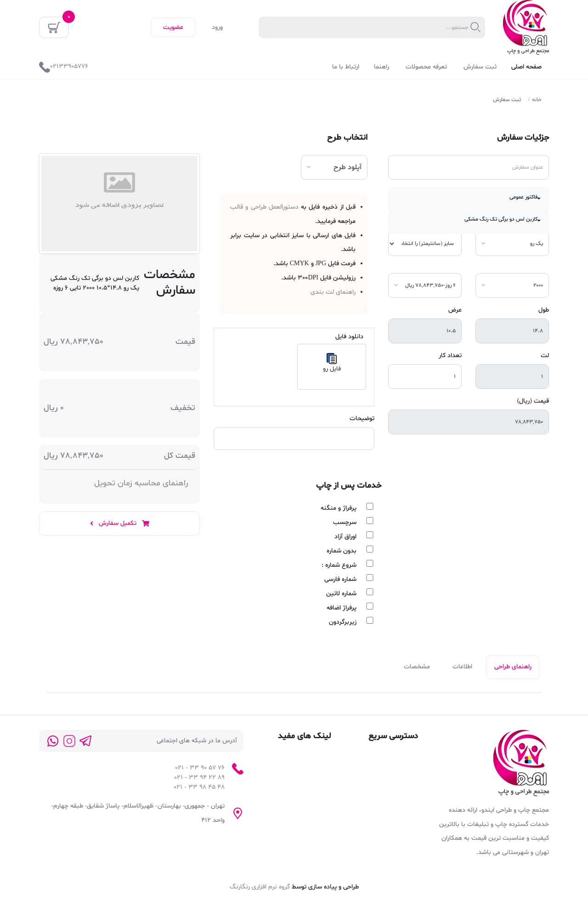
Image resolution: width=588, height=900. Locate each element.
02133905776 (69, 66)
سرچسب (345, 522)
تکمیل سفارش (120, 523)
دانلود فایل (349, 337)
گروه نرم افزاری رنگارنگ (260, 888)
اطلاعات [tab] (462, 668)
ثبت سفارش (480, 67)
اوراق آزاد (345, 537)
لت (545, 356)
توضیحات (362, 419)
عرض (455, 310)
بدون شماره (342, 551)
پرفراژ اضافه (342, 608)
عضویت (173, 27)
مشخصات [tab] (416, 668)
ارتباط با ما (346, 67)
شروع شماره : (339, 565)
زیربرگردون (343, 622)
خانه (537, 100)
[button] (469, 199)
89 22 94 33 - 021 (199, 778)
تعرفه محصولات (427, 67)
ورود (217, 27)
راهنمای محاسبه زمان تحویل (141, 483)
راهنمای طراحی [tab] (513, 668)
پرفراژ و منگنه (339, 508)
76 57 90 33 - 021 (200, 769)
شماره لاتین (341, 594)
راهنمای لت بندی (333, 292)
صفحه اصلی (526, 67)
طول (544, 310)
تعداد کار (450, 356)
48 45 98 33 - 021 (199, 788)
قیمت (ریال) (533, 401)
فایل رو (332, 363)
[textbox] (364, 28)
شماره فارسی (340, 579)
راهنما (382, 67)
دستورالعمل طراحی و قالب (264, 207)
